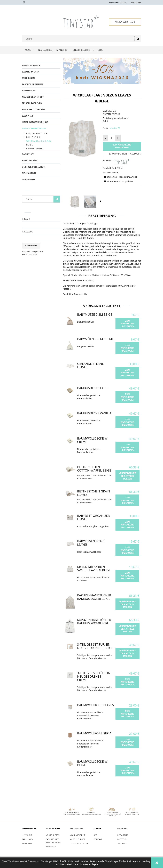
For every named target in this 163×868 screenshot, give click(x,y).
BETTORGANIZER (34, 148)
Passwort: (27, 232)
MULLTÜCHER (33, 137)
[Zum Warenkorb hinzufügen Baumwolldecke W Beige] (127, 771)
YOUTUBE (122, 843)
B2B (95, 835)
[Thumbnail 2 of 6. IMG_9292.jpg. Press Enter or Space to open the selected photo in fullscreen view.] (90, 202)
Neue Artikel (29, 173)
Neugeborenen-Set (33, 97)
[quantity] (111, 138)
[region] (102, 71)
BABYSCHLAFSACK (31, 65)
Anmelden (51, 847)
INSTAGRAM (123, 835)
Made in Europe (77, 839)
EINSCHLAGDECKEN (32, 103)
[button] (100, 201)
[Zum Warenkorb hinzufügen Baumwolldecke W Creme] (127, 447)
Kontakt (98, 839)
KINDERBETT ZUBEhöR (34, 109)
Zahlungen (28, 839)
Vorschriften (53, 835)
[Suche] (138, 39)
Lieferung (27, 835)
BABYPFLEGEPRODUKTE (34, 128)
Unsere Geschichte (79, 843)
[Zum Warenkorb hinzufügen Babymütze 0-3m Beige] (127, 324)
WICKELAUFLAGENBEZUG (38, 141)
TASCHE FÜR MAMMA (33, 84)
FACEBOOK (122, 839)
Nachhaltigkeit (77, 835)
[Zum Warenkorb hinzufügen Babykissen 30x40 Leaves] (127, 550)
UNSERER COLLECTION (34, 167)
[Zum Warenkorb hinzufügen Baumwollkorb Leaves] (127, 714)
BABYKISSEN (28, 154)
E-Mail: (26, 219)
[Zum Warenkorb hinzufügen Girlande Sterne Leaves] (127, 373)
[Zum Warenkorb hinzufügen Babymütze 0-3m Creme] (127, 348)
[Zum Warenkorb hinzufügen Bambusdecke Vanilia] (127, 422)
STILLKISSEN (28, 78)
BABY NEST (28, 116)
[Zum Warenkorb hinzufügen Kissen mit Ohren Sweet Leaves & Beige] (127, 576)
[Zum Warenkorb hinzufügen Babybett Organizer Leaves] (127, 525)
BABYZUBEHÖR (30, 161)
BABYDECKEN (29, 91)
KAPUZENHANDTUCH (37, 133)
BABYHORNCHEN (31, 72)
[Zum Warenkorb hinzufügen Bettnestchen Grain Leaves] (127, 500)
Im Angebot (29, 179)
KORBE (29, 145)
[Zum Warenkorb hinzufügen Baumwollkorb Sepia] (127, 742)
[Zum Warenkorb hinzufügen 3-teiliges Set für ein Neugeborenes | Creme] (127, 682)
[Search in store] (79, 39)
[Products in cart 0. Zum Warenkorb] (125, 22)
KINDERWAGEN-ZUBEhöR (35, 122)
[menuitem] (29, 50)
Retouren (27, 843)
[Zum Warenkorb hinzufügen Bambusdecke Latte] (127, 397)
